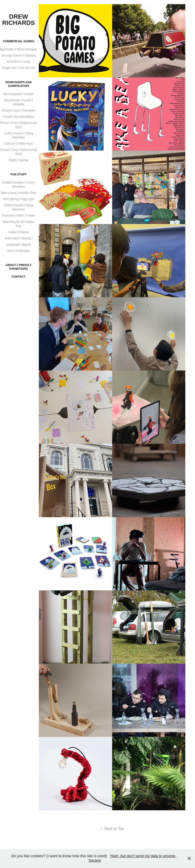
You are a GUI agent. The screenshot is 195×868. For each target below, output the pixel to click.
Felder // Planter (19, 232)
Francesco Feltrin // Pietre (19, 216)
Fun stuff (19, 174)
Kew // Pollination (18, 251)
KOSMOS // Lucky (19, 62)
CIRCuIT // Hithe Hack (19, 144)
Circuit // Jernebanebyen (19, 117)
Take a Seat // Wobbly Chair (18, 193)
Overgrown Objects (19, 245)
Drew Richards (19, 20)
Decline (95, 861)
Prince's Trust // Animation (18, 110)
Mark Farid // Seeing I (19, 238)
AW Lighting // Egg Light (19, 199)
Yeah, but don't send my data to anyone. (143, 856)
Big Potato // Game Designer (19, 49)
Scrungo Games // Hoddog (19, 55)
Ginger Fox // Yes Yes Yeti (19, 68)
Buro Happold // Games (19, 94)
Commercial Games (18, 41)
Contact (18, 277)
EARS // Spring (19, 160)
